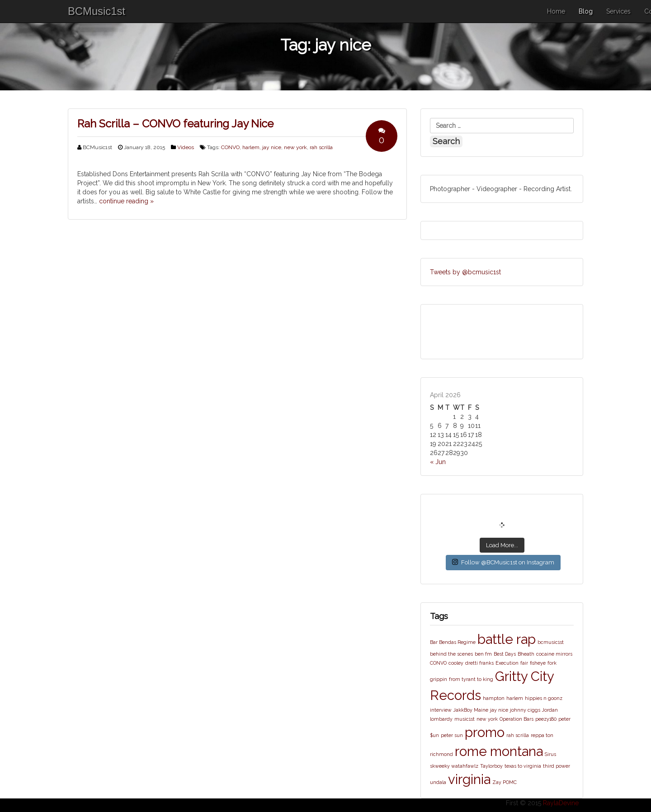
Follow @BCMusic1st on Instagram (503, 562)
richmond (441, 754)
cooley (456, 663)
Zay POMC (505, 782)
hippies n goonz (544, 698)
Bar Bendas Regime (453, 642)
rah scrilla (321, 147)
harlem (251, 147)
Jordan (550, 710)
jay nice (272, 147)
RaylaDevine (561, 803)
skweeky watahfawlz (454, 766)
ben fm (483, 654)
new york (295, 147)
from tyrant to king (471, 679)
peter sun (452, 735)
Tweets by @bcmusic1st (465, 272)
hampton (494, 698)
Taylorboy (491, 766)
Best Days (505, 654)
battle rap (507, 639)
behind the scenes (451, 654)
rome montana (499, 751)
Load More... (502, 545)
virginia (469, 779)
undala (438, 782)
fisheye (538, 663)
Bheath (526, 654)
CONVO (230, 147)
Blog (586, 11)
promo (485, 732)
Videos (186, 147)
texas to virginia (523, 766)
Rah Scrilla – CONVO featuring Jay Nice (175, 124)
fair (524, 663)
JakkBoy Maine (471, 710)
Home (556, 11)
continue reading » (126, 201)
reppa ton (542, 735)
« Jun (438, 462)
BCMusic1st (97, 11)
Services (618, 11)
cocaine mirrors (554, 654)
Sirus (550, 754)
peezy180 (546, 719)
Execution (507, 663)
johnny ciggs (525, 710)
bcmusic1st (551, 642)
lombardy (441, 719)
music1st (465, 719)
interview (441, 710)
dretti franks (479, 663)
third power (557, 766)
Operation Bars (517, 719)
